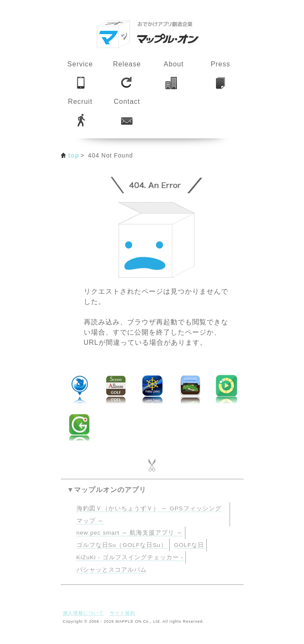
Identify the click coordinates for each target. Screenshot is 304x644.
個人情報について (83, 613)
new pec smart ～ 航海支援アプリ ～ (130, 533)
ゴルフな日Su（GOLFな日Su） (122, 545)
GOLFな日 (189, 545)
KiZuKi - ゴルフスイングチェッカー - (130, 557)
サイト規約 (122, 613)
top (74, 155)
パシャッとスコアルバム (112, 570)
